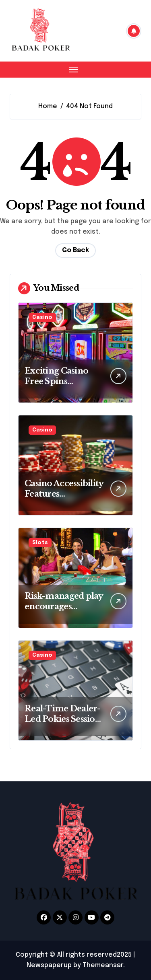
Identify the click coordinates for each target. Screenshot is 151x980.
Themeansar (103, 965)
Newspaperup (49, 965)
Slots (40, 543)
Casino (42, 317)
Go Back (75, 250)
